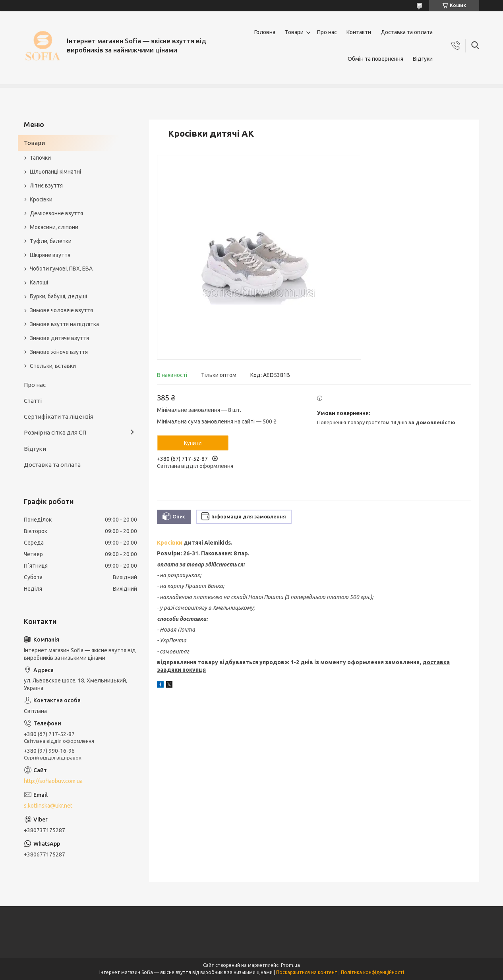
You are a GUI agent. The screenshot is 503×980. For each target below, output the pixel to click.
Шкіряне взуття (50, 255)
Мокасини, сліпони (54, 227)
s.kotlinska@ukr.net (48, 806)
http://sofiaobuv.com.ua (53, 781)
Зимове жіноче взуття (59, 352)
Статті (33, 401)
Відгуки (423, 59)
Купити (193, 443)
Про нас (327, 32)
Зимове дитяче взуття (59, 338)
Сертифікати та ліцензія (59, 417)
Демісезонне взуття (56, 213)
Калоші (39, 282)
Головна (265, 32)
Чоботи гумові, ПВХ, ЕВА (61, 269)
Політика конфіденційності (372, 972)
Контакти (359, 32)
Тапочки (40, 158)
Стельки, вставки (53, 366)
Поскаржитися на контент (307, 972)
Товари (294, 32)
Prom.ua (290, 965)
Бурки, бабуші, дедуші (58, 296)
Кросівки (170, 543)
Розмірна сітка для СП (55, 432)
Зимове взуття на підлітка (64, 324)
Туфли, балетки (51, 241)
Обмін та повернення (375, 59)
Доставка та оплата (407, 32)
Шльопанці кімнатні (55, 172)
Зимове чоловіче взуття (61, 310)
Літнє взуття (46, 186)
